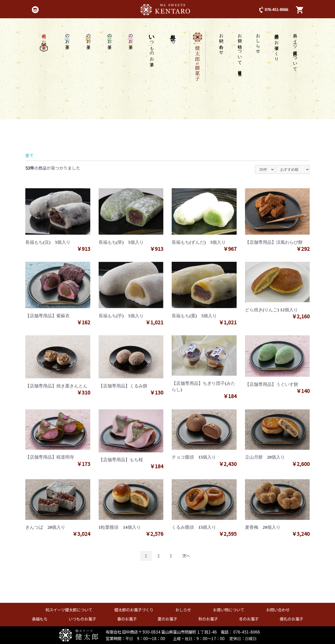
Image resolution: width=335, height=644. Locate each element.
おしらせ (258, 41)
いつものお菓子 (82, 619)
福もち (173, 37)
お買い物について (240, 51)
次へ (186, 556)
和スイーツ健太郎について (295, 50)
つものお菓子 (152, 45)
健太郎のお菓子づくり (277, 45)
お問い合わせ (221, 42)
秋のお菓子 (208, 619)
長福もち (40, 619)
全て (29, 155)
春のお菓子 (127, 619)
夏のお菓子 (167, 619)
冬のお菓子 (249, 619)
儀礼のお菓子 (44, 41)
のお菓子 (131, 37)
